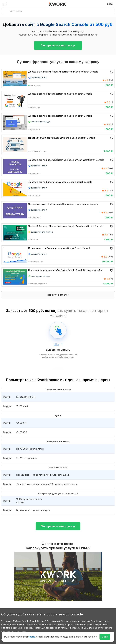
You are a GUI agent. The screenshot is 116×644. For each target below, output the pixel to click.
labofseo (34, 240)
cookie (32, 637)
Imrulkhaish (36, 85)
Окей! (105, 637)
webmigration (37, 262)
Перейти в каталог (58, 295)
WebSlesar (35, 196)
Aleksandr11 (36, 174)
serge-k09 (35, 107)
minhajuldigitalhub (39, 284)
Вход (110, 4)
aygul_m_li (35, 129)
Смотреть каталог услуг (58, 45)
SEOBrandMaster (38, 151)
